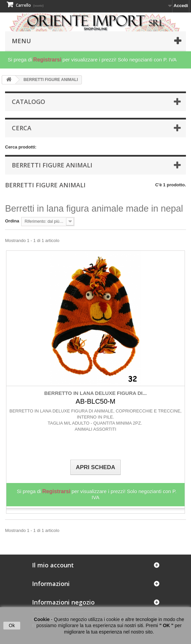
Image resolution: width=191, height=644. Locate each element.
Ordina (12, 221)
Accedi (181, 6)
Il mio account (53, 565)
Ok (12, 625)
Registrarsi (47, 60)
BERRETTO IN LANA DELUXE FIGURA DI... (95, 393)
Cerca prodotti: (21, 147)
